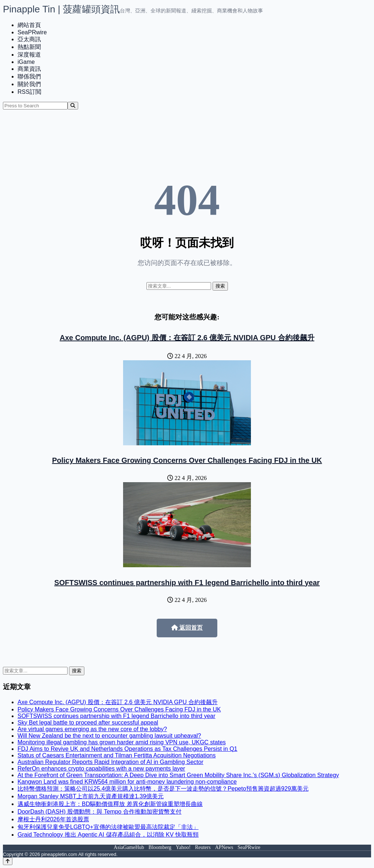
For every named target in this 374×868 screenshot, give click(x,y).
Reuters (203, 847)
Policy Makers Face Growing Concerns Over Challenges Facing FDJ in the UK (187, 460)
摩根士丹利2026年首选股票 (53, 819)
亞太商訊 (29, 39)
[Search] (73, 106)
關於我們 (29, 84)
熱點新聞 (29, 47)
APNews (224, 847)
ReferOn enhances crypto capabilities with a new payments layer (101, 769)
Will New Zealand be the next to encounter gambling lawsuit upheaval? (109, 736)
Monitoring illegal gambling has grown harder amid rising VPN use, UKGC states (122, 742)
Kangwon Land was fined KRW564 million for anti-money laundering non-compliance (127, 782)
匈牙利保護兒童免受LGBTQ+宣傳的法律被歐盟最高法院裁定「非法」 (108, 827)
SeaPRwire (32, 32)
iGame (26, 62)
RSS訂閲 (29, 92)
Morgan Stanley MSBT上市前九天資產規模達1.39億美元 (91, 796)
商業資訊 (29, 69)
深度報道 (29, 55)
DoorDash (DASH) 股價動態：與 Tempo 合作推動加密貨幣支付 (100, 812)
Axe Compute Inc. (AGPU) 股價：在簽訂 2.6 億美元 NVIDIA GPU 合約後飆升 (187, 338)
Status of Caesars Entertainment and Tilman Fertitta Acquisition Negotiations (117, 755)
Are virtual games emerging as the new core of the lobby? (92, 729)
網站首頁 (29, 25)
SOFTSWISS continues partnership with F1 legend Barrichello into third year (187, 583)
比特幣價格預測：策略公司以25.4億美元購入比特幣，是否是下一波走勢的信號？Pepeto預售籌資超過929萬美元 (163, 789)
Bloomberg (160, 847)
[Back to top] (8, 861)
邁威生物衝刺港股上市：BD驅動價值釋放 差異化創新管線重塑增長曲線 (110, 804)
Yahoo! (183, 847)
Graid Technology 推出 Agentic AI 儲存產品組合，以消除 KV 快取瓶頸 (108, 835)
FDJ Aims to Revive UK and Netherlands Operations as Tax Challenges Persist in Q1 (127, 749)
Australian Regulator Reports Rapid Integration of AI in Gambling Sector (110, 762)
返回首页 (187, 628)
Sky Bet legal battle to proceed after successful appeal (88, 723)
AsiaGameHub (129, 847)
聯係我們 (29, 76)
